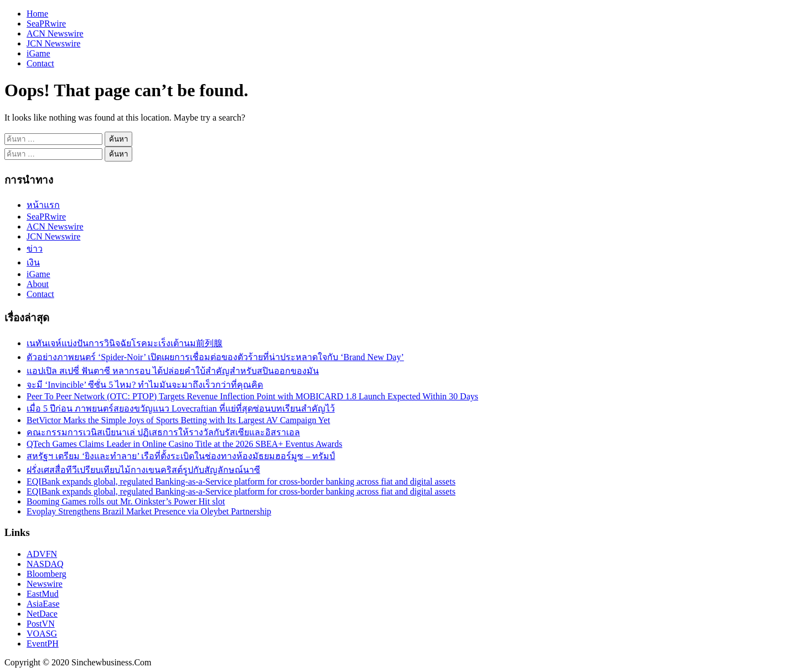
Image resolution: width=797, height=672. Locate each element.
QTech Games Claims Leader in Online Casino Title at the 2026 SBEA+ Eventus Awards (184, 444)
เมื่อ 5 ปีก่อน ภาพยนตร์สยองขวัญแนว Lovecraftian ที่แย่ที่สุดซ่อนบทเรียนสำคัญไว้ (181, 408)
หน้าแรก (43, 205)
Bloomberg (46, 574)
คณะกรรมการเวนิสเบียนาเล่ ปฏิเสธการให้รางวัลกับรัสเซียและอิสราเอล (163, 432)
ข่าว (35, 249)
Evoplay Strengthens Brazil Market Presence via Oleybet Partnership (149, 511)
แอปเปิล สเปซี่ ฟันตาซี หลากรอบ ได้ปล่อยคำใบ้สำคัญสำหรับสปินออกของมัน (173, 371)
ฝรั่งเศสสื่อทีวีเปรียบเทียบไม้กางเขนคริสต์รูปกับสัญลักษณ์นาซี (143, 470)
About (38, 284)
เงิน (33, 262)
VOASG (42, 634)
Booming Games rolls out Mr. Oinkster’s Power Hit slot (126, 501)
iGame (38, 53)
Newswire (45, 584)
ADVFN (42, 554)
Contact (40, 63)
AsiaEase (43, 604)
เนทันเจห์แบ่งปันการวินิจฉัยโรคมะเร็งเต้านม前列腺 (125, 343)
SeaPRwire (46, 24)
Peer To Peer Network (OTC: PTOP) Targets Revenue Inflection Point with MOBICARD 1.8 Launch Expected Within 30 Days (252, 396)
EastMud (43, 594)
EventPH (43, 644)
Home (37, 14)
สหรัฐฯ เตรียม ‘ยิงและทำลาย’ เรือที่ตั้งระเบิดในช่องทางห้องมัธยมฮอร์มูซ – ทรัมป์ (181, 456)
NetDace (42, 614)
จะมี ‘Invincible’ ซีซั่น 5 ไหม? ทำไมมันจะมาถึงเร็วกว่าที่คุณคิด (145, 385)
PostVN (41, 624)
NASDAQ (45, 564)
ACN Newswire (55, 33)
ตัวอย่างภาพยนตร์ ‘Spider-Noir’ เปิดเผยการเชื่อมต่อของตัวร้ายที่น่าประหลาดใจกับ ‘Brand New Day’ (215, 357)
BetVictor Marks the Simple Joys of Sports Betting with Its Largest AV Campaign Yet (178, 420)
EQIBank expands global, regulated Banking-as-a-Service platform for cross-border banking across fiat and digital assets (241, 481)
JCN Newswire (53, 43)
